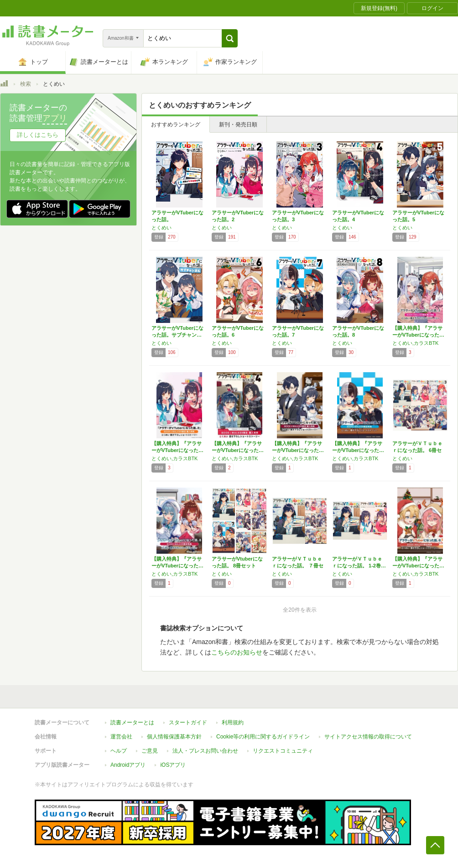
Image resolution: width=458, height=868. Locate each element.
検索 (26, 84)
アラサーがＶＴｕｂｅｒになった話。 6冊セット (417, 450)
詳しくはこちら (38, 135)
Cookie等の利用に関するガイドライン (263, 737)
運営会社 (121, 737)
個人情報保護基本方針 (174, 737)
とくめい (161, 228)
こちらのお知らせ (237, 652)
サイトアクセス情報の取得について (368, 737)
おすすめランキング (176, 125)
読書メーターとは (132, 722)
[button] (230, 38)
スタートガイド (188, 722)
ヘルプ (119, 751)
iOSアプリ (173, 765)
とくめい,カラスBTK (415, 343)
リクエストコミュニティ (283, 751)
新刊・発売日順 (238, 125)
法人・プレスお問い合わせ (205, 751)
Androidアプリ (128, 765)
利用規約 (233, 722)
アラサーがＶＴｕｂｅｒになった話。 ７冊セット (298, 566)
